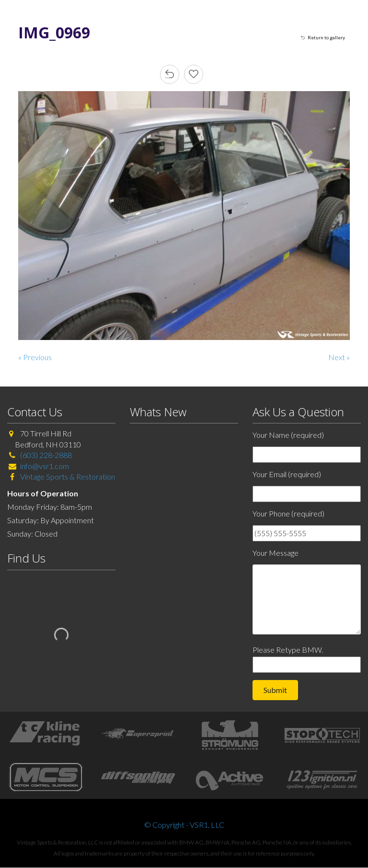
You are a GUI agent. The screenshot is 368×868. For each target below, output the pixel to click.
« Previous (35, 357)
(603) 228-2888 (46, 455)
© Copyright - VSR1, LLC (184, 825)
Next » (339, 357)
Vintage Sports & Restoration (67, 476)
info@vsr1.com (45, 466)
